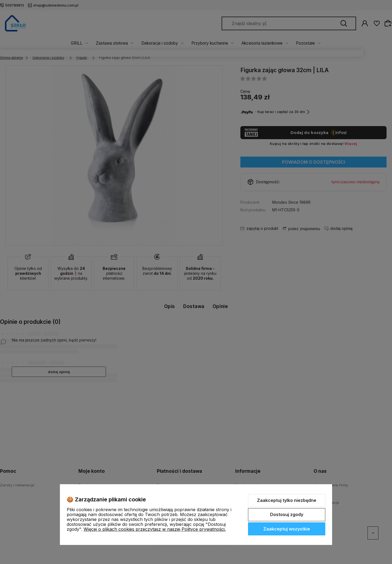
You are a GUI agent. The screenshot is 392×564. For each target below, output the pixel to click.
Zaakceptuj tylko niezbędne (287, 500)
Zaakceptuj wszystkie (287, 529)
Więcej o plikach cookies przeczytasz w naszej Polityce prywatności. (155, 529)
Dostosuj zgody (287, 514)
